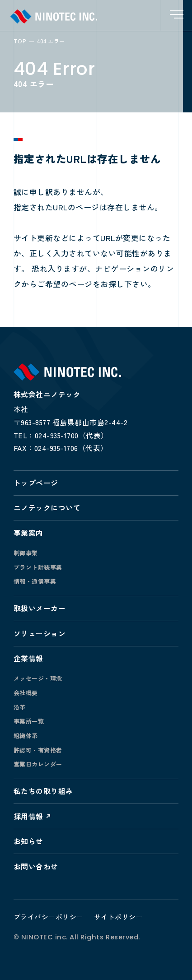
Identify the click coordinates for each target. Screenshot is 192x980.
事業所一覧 (29, 721)
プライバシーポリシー (49, 917)
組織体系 (26, 736)
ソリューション (40, 634)
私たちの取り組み (43, 791)
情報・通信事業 (35, 581)
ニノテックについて (47, 508)
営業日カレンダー (38, 764)
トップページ (36, 483)
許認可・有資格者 (38, 750)
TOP (20, 41)
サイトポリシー (119, 917)
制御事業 (26, 553)
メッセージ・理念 (38, 678)
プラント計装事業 (38, 567)
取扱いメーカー (40, 608)
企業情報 (28, 658)
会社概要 (26, 693)
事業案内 (28, 533)
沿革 (20, 707)
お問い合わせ (36, 866)
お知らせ (28, 841)
